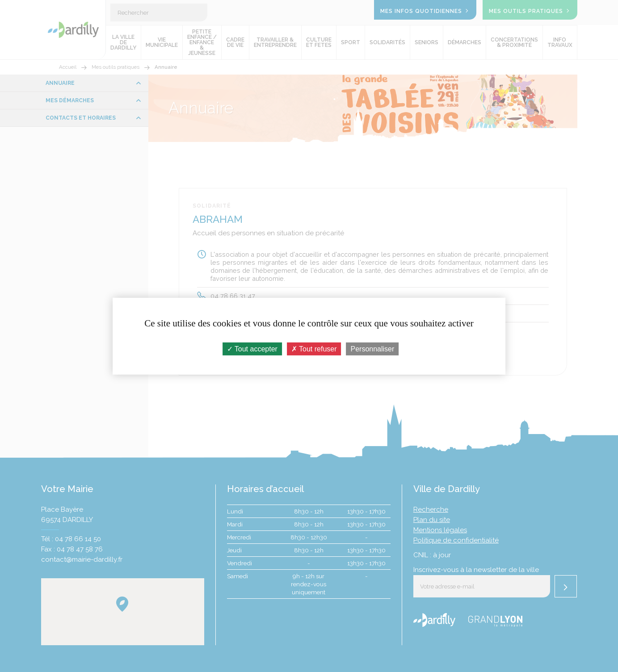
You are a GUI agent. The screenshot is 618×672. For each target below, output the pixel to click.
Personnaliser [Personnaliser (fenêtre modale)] (373, 349)
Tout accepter (252, 349)
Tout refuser (314, 349)
